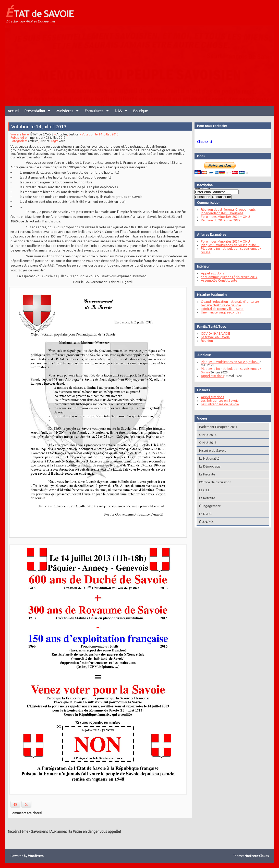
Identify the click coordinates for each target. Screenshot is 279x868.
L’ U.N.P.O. (205, 522)
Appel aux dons (211, 273)
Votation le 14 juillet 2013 (40, 132)
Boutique (141, 111)
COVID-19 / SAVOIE (214, 333)
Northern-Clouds (257, 856)
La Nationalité (208, 458)
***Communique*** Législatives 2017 (228, 277)
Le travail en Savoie (214, 337)
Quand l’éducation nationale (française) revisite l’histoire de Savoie (229, 303)
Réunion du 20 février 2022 (219, 220)
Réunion (206, 341)
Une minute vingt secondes (220, 312)
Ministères (65, 111)
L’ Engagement (209, 506)
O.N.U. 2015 (207, 443)
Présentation (35, 111)
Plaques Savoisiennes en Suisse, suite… (229, 245)
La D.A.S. (204, 514)
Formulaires (94, 111)
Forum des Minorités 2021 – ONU (224, 217)
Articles (62, 139)
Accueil (14, 111)
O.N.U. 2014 (207, 435)
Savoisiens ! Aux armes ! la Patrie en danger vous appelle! (76, 832)
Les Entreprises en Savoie (219, 400)
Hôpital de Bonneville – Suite (221, 309)
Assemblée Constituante (218, 280)
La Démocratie (209, 466)
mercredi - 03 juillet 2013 (49, 143)
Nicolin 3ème (18, 832)
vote (63, 146)
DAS (118, 111)
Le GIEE (203, 490)
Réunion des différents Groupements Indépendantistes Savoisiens (227, 211)
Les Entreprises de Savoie (219, 404)
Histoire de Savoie (211, 450)
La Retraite (206, 498)
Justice (74, 139)
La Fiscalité (206, 474)
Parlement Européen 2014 (217, 427)
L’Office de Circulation (214, 482)
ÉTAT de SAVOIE (39, 12)
